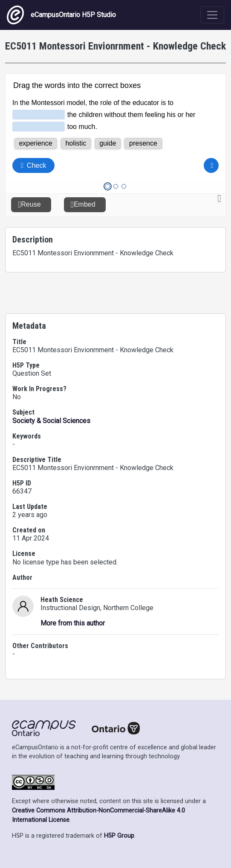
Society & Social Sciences (51, 421)
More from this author (73, 623)
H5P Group (119, 836)
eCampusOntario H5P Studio (61, 15)
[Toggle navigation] (212, 15)
